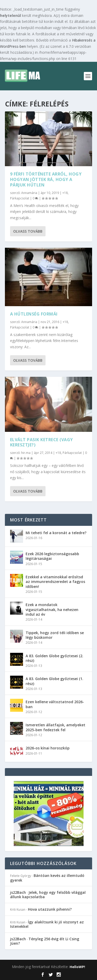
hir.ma (26, 453)
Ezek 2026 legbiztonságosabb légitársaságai (52, 556)
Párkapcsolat (20, 198)
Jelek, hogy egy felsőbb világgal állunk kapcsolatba (48, 895)
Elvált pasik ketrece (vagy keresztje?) (42, 442)
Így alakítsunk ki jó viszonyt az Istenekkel (47, 924)
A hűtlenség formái (34, 314)
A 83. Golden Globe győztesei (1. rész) (54, 681)
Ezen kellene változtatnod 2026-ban (55, 704)
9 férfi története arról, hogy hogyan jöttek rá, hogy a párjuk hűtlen (46, 179)
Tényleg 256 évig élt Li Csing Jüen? (45, 941)
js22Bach (18, 892)
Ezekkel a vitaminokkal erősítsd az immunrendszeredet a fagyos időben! (55, 582)
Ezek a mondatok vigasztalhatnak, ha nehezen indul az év (52, 609)
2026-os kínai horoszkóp (48, 748)
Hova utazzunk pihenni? (50, 909)
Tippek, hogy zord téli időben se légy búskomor (55, 635)
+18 (65, 193)
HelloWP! (77, 967)
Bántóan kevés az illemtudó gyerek (47, 878)
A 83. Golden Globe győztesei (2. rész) (54, 658)
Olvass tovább (28, 231)
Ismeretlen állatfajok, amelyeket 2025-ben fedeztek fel (55, 727)
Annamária (29, 193)
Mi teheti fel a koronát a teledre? (56, 533)
